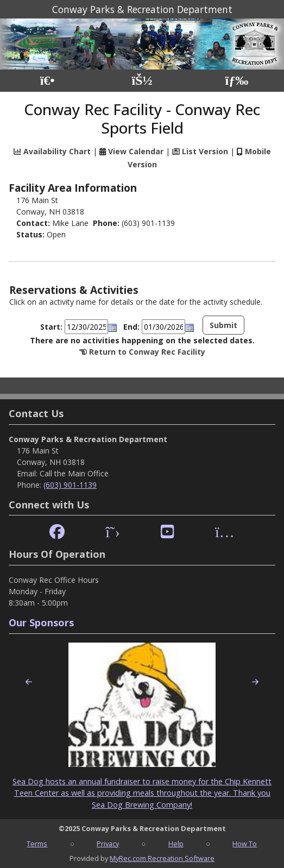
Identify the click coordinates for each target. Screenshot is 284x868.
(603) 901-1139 (70, 485)
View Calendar (136, 151)
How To (245, 844)
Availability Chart (52, 151)
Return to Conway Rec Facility (147, 352)
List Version (205, 151)
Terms (37, 844)
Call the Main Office (74, 473)
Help (176, 844)
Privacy (108, 844)
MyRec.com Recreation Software (162, 858)
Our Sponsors (41, 622)
